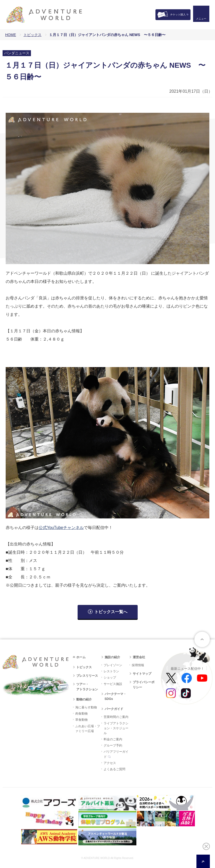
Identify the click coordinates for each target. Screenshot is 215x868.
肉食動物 (81, 714)
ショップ (110, 678)
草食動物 (81, 720)
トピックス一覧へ (111, 612)
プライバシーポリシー (144, 685)
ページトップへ (202, 639)
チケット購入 (178, 15)
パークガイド (114, 709)
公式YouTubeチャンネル (61, 528)
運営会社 (139, 657)
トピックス (32, 35)
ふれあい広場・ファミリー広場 (88, 729)
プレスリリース (87, 676)
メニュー (201, 19)
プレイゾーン (113, 665)
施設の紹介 (112, 657)
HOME (11, 35)
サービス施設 (113, 684)
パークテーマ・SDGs (115, 696)
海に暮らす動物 (86, 707)
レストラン (111, 671)
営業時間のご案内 (116, 717)
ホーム (81, 657)
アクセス (110, 763)
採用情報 (138, 665)
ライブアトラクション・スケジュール (116, 728)
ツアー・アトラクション (87, 687)
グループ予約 (113, 745)
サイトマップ (142, 674)
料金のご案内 (113, 739)
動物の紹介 (84, 699)
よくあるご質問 (114, 769)
